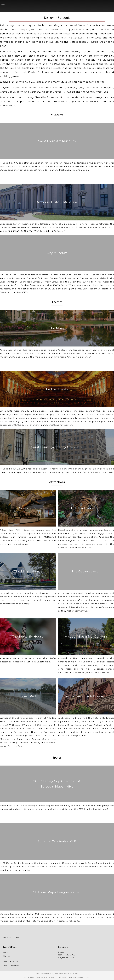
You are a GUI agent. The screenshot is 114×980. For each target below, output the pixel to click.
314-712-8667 (14, 937)
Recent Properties (11, 966)
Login (6, 952)
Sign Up (7, 956)
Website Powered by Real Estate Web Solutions (57, 974)
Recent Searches (11, 961)
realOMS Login (84, 977)
